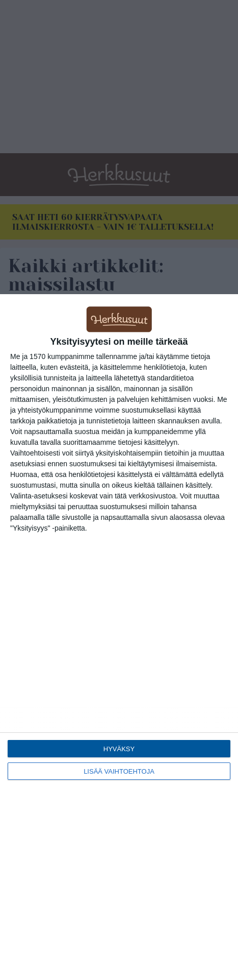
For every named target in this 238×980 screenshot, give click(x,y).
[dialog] (119, 637)
